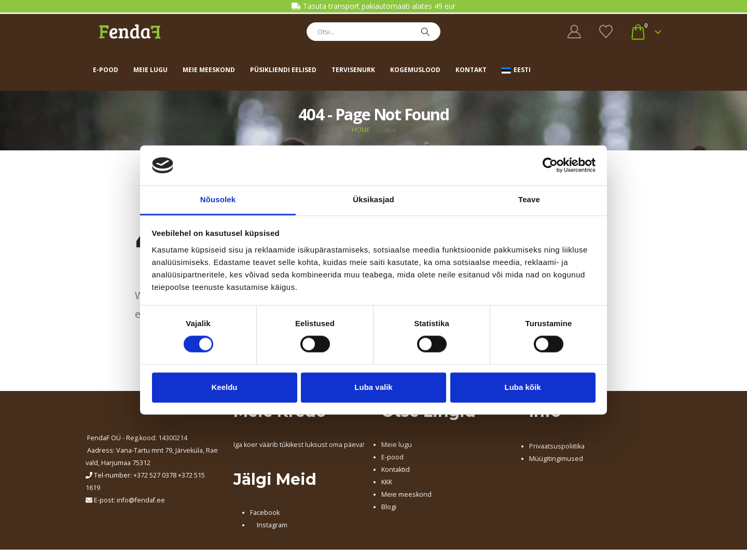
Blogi (389, 507)
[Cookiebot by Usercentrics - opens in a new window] (550, 165)
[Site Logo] (130, 31)
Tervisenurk (353, 70)
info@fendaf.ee (141, 500)
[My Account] (575, 32)
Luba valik (373, 387)
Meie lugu (150, 70)
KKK (387, 482)
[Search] (425, 32)
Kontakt (471, 70)
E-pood (106, 70)
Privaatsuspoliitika (557, 446)
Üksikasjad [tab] (373, 199)
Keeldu (224, 387)
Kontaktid (396, 470)
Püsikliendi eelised (283, 70)
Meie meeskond (209, 70)
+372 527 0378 (155, 475)
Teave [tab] (529, 199)
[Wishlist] (606, 32)
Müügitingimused (556, 459)
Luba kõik (522, 387)
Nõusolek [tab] (218, 199)
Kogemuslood (415, 70)
